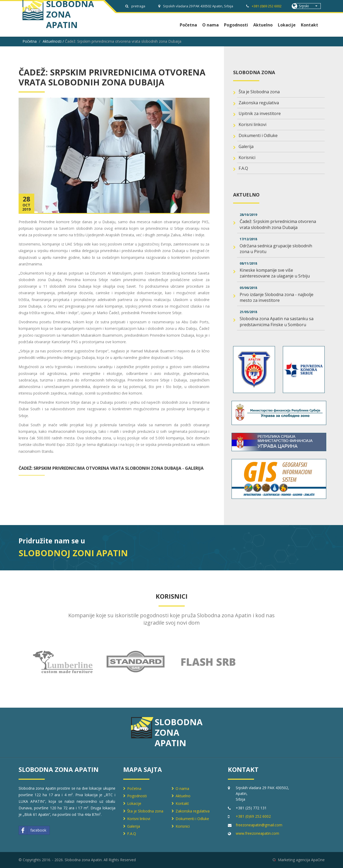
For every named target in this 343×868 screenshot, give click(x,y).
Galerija (246, 146)
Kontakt (310, 25)
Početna (188, 25)
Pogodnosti (236, 25)
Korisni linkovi (252, 124)
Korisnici (247, 157)
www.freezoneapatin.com (257, 833)
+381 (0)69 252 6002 (267, 6)
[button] (308, 6)
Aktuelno (263, 25)
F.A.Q (243, 168)
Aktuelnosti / (54, 41)
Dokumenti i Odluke (258, 135)
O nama (210, 25)
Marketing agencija (294, 860)
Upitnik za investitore (260, 113)
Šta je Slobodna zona (259, 92)
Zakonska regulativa (259, 103)
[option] (63, 662)
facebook (33, 830)
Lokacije (287, 25)
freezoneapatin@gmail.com (259, 825)
